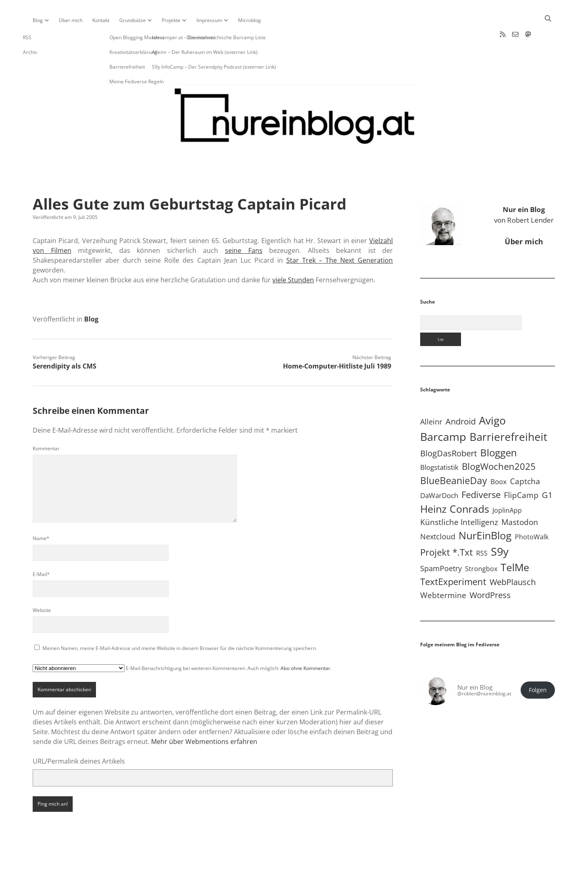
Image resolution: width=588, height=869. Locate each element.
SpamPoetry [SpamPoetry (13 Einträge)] (441, 542)
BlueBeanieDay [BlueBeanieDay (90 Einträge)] (454, 454)
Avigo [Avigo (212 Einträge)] (492, 394)
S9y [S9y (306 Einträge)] (500, 525)
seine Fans (244, 224)
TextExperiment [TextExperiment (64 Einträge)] (453, 555)
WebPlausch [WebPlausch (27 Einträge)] (513, 556)
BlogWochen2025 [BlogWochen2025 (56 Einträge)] (499, 440)
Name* (41, 512)
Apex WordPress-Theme (269, 860)
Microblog (249, 20)
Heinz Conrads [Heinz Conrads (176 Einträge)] (455, 483)
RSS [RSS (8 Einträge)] (482, 527)
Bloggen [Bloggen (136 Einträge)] (499, 426)
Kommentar (46, 422)
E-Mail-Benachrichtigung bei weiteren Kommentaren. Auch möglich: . (182, 642)
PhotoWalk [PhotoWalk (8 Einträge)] (532, 511)
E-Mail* (41, 548)
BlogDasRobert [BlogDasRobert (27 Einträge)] (449, 427)
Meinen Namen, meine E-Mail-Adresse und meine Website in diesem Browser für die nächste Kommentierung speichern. (180, 622)
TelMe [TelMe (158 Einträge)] (515, 541)
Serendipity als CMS (65, 340)
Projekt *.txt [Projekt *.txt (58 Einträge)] (447, 526)
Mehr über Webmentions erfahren (204, 715)
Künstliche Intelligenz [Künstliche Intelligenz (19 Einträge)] (459, 496)
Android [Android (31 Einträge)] (461, 395)
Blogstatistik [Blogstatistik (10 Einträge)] (439, 441)
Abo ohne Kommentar (305, 642)
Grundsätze (133, 20)
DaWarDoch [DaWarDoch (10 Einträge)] (439, 469)
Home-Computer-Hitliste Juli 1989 (337, 340)
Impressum (209, 20)
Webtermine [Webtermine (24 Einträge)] (443, 569)
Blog (38, 20)
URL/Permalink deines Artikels (79, 735)
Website (42, 584)
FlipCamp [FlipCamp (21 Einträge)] (521, 469)
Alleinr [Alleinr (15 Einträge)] (431, 395)
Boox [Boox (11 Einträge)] (499, 455)
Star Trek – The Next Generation (340, 234)
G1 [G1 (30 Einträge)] (547, 469)
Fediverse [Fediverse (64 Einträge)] (481, 468)
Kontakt (101, 20)
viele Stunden (293, 254)
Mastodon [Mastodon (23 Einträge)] (520, 496)
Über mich (71, 20)
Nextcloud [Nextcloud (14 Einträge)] (438, 510)
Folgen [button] (538, 664)
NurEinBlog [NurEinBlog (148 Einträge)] (485, 509)
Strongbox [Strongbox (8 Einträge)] (481, 543)
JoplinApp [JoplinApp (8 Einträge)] (507, 484)
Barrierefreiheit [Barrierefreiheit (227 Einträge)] (508, 411)
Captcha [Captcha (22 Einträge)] (525, 455)
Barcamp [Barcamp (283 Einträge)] (443, 411)
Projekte (171, 20)
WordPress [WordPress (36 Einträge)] (490, 569)
